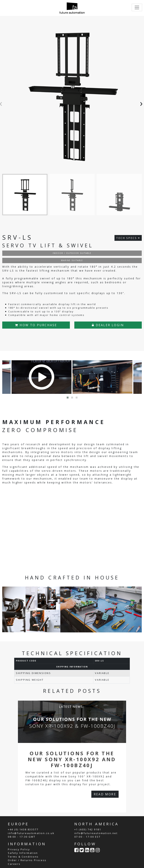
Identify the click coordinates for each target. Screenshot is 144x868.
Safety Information (23, 853)
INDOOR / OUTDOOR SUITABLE (72, 253)
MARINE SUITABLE (72, 260)
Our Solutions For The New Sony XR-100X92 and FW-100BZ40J (72, 759)
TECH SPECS (128, 238)
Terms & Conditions (23, 856)
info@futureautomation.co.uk (31, 833)
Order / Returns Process (27, 860)
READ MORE (105, 794)
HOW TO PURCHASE (36, 325)
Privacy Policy (19, 849)
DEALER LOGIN (108, 325)
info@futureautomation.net (96, 833)
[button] (68, 398)
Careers (14, 864)
